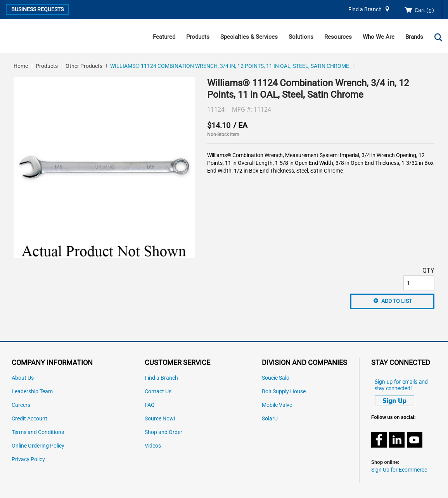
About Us (23, 378)
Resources (338, 37)
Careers (21, 405)
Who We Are (379, 37)
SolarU (270, 419)
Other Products (84, 66)
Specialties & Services (249, 37)
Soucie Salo (276, 378)
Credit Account (29, 419)
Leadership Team (32, 392)
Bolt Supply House (284, 392)
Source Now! (160, 419)
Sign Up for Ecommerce (399, 470)
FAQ (150, 405)
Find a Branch (365, 10)
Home (21, 66)
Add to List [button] (397, 301)
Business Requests (37, 9)
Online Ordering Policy (38, 446)
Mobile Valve (277, 405)
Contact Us (158, 392)
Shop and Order (163, 432)
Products (198, 37)
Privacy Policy (28, 459)
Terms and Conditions (38, 432)
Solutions (301, 37)
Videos (153, 446)
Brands (414, 37)
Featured (164, 37)
